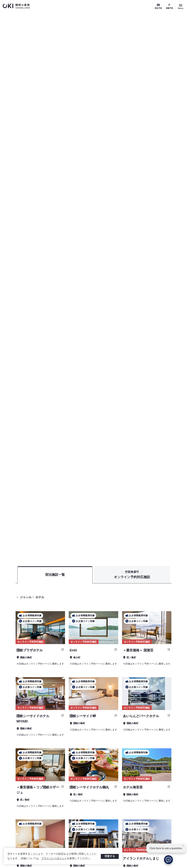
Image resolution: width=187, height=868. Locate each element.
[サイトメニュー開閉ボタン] (181, 6)
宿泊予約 (158, 8)
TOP (149, 538)
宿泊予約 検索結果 (167, 538)
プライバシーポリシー (54, 858)
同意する (110, 856)
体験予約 (169, 8)
